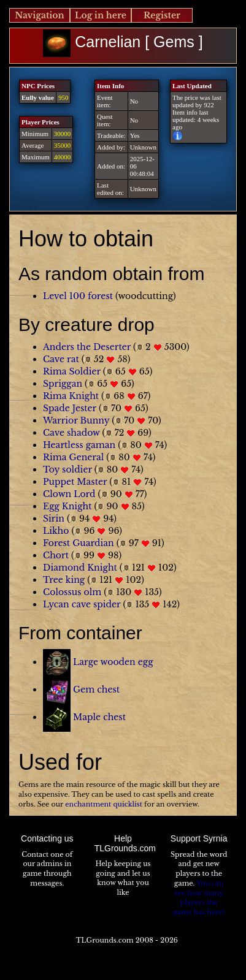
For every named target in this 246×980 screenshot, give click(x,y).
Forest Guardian (79, 543)
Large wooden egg (113, 662)
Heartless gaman (79, 445)
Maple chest (99, 717)
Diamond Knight (80, 568)
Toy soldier (67, 469)
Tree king (64, 580)
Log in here (101, 15)
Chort (56, 555)
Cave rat (61, 359)
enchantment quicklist (104, 804)
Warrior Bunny (76, 420)
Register (162, 15)
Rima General (73, 457)
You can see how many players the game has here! (199, 898)
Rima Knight (71, 396)
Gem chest (96, 689)
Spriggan (63, 384)
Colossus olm (72, 592)
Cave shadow (71, 433)
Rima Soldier (72, 371)
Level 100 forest (78, 296)
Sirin (54, 518)
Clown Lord (69, 494)
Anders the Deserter (87, 347)
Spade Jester (70, 408)
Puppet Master (75, 482)
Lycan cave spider (82, 604)
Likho (56, 531)
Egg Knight (67, 506)
